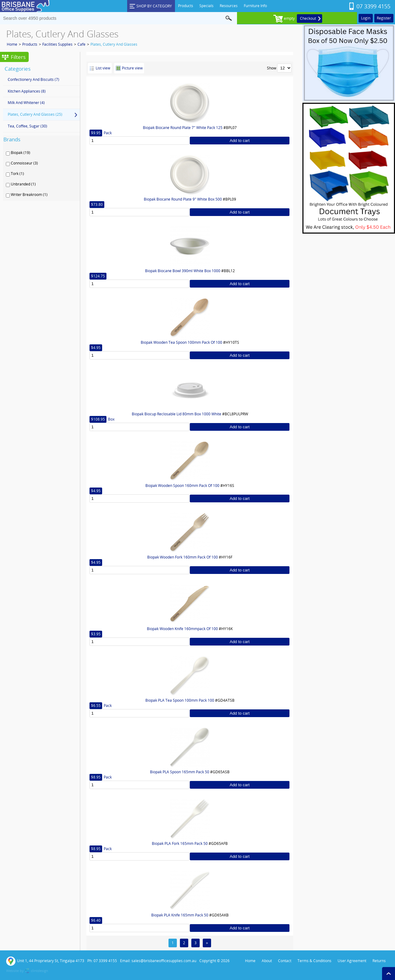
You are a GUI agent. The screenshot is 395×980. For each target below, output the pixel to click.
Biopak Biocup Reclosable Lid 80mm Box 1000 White (177, 414)
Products (30, 44)
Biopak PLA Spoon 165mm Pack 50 (180, 772)
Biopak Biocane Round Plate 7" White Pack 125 (183, 128)
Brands (12, 139)
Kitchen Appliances (27, 91)
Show (272, 68)
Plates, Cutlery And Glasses (114, 44)
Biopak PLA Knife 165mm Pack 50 (180, 915)
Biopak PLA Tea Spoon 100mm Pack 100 (180, 700)
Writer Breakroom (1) (29, 195)
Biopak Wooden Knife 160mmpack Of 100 (182, 629)
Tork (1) (17, 174)
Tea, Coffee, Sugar (27, 126)
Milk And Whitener (26, 103)
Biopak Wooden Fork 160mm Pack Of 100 (183, 557)
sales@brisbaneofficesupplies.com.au (164, 961)
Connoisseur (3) (24, 163)
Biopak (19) (21, 153)
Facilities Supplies (57, 44)
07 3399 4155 (373, 6)
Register (384, 18)
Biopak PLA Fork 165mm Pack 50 (180, 843)
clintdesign (39, 971)
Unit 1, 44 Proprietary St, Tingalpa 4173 (45, 961)
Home (12, 44)
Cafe (81, 44)
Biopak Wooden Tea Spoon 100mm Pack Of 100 (181, 342)
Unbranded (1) (23, 184)
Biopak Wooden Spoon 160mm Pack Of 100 (182, 486)
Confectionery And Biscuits (33, 79)
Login (366, 18)
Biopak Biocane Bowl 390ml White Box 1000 (183, 271)
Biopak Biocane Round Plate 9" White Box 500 (183, 199)
